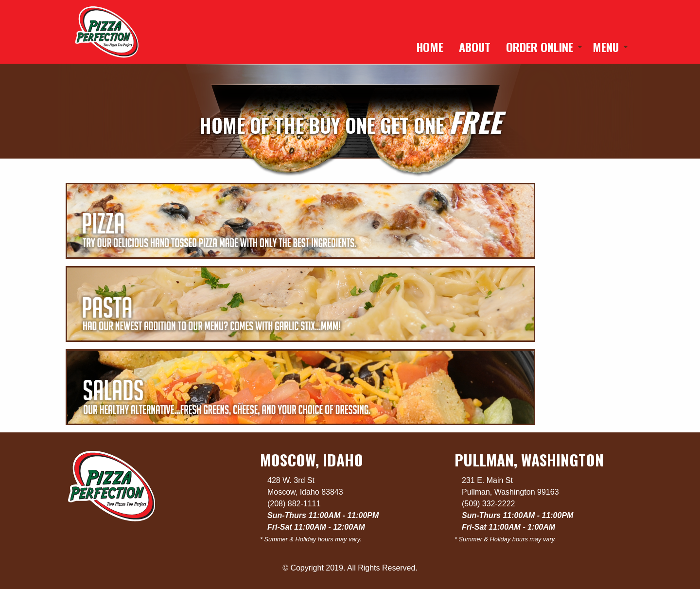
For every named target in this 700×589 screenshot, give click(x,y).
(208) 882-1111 (294, 504)
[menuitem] (430, 47)
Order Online (540, 47)
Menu (606, 47)
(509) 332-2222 (488, 504)
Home (430, 47)
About (475, 47)
